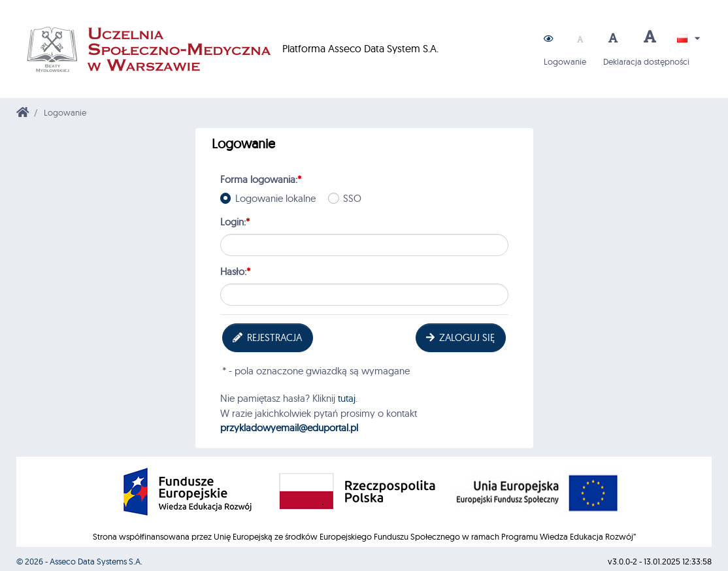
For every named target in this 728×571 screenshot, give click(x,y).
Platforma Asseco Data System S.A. (228, 49)
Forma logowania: (261, 179)
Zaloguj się (460, 337)
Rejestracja (267, 337)
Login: (235, 221)
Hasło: (235, 271)
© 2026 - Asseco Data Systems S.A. (79, 561)
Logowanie (565, 61)
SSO (354, 198)
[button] (549, 39)
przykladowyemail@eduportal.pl (289, 428)
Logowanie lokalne (277, 198)
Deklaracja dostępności (646, 61)
